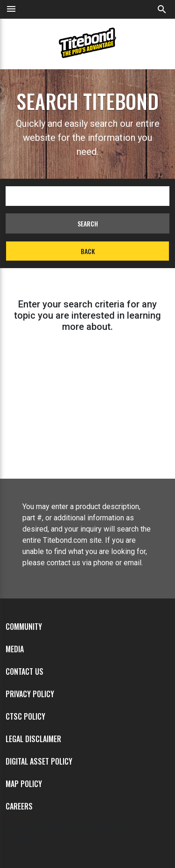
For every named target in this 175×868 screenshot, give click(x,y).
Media (15, 649)
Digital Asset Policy (39, 761)
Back (88, 251)
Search (88, 223)
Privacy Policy (30, 694)
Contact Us (24, 671)
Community (24, 627)
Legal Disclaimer (33, 739)
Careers (19, 806)
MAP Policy (24, 784)
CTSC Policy (25, 716)
